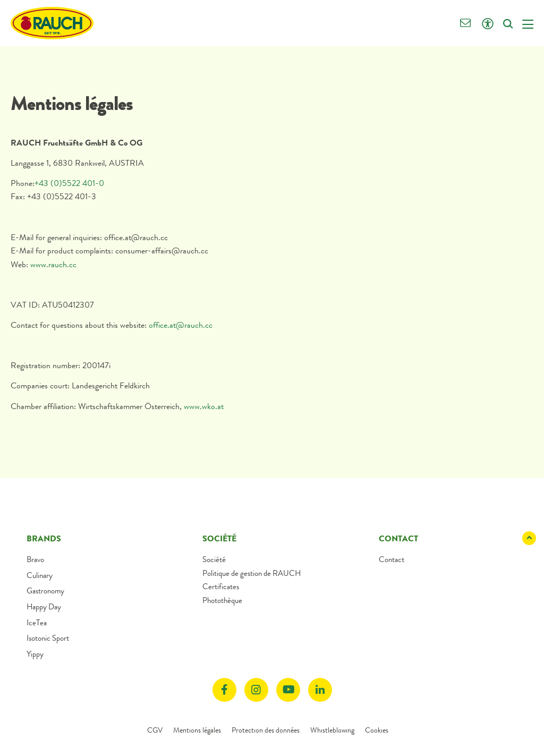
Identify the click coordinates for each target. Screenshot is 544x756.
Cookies (377, 730)
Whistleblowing (332, 730)
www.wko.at (204, 406)
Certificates (221, 587)
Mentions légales (197, 730)
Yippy (35, 654)
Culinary (40, 575)
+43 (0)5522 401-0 (69, 183)
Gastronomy (45, 591)
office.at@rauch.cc (181, 325)
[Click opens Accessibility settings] (487, 24)
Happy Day (44, 607)
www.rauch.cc (54, 264)
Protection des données (266, 730)
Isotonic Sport (48, 638)
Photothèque (222, 600)
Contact (392, 559)
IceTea (37, 623)
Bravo (35, 559)
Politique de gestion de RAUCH (252, 573)
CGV (155, 730)
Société (214, 559)
